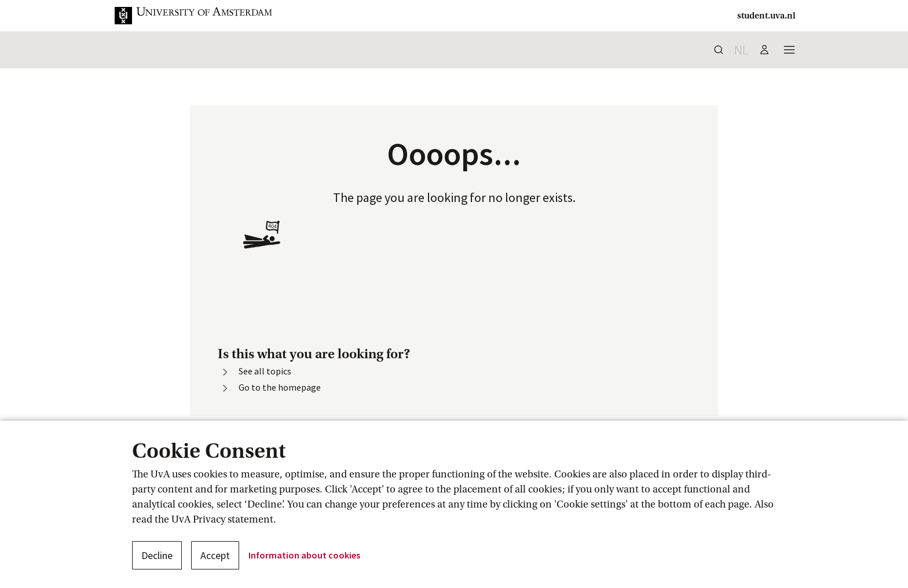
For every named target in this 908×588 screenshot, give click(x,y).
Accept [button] (215, 555)
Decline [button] (157, 555)
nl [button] (741, 50)
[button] (203, 16)
